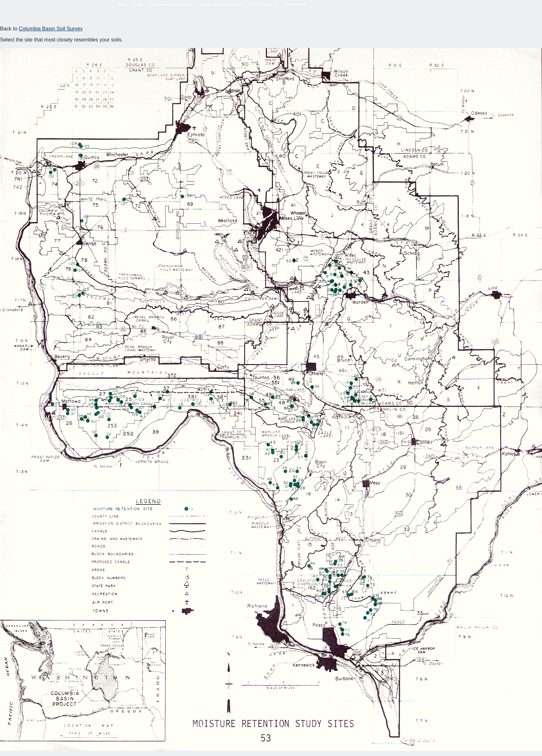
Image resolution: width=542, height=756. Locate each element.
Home (122, 5)
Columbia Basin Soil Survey (51, 29)
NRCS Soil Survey (264, 5)
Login (138, 5)
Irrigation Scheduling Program (222, 5)
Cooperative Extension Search (171, 5)
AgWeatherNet (295, 5)
